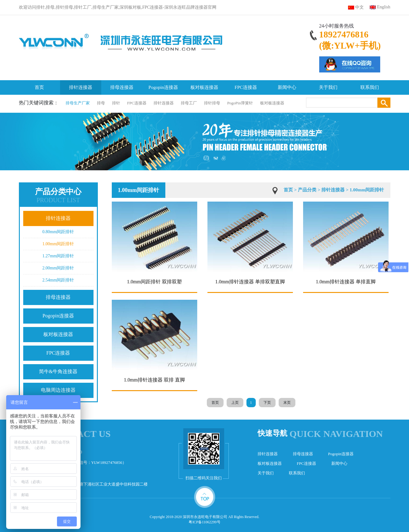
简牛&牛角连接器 (58, 371)
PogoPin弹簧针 (240, 103)
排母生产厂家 (78, 103)
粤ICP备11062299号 (204, 522)
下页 (267, 403)
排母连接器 (122, 87)
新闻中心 (287, 87)
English (384, 7)
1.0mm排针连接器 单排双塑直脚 (250, 282)
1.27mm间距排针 (58, 256)
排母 (101, 103)
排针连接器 (81, 87)
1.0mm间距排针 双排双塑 (154, 282)
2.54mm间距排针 (58, 280)
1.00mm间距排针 (58, 244)
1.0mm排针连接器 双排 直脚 (154, 380)
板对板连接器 (204, 87)
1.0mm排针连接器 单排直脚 (346, 282)
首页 (39, 87)
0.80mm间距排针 (58, 232)
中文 (359, 7)
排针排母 (212, 103)
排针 (116, 103)
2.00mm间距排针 (58, 268)
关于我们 (328, 87)
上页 (235, 403)
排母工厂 (189, 103)
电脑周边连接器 (58, 390)
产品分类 (307, 190)
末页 (287, 403)
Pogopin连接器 (163, 87)
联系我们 (370, 87)
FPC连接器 (246, 87)
